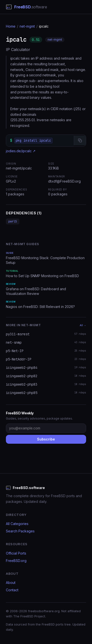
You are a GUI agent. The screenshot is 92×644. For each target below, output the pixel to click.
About (11, 583)
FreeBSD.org (16, 561)
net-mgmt (27, 26)
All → (83, 325)
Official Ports (16, 553)
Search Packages (20, 531)
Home (11, 26)
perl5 (13, 221)
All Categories (17, 524)
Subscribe (46, 439)
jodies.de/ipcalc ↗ (21, 151)
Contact (12, 590)
